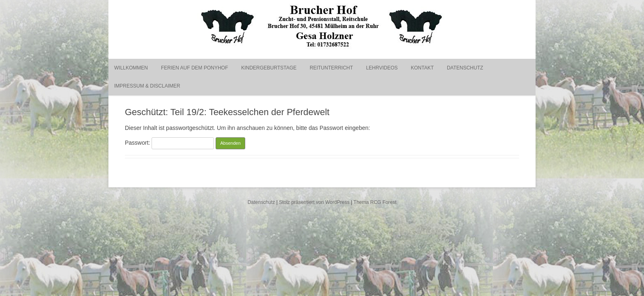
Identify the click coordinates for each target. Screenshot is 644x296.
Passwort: (169, 143)
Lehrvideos (382, 68)
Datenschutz (465, 68)
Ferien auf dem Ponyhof (194, 68)
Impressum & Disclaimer (147, 86)
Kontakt (422, 68)
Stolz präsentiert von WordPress (314, 202)
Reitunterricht (331, 68)
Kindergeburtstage (269, 68)
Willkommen (131, 68)
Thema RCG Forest (375, 202)
